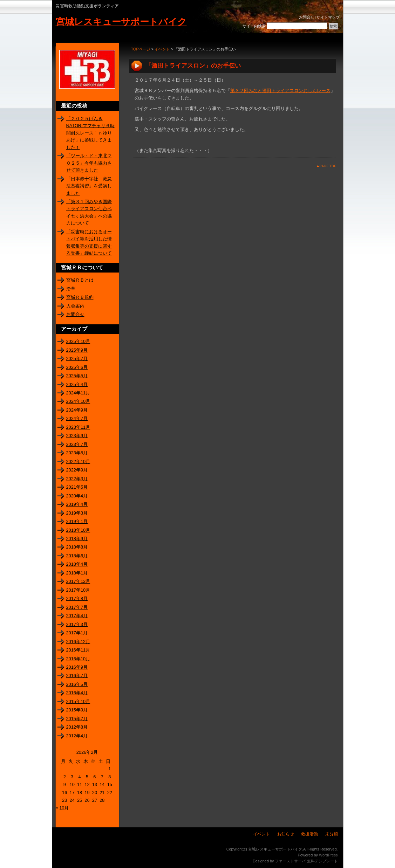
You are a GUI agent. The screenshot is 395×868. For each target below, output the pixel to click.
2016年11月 (78, 650)
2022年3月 (77, 479)
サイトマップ (328, 17)
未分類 (332, 834)
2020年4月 (77, 496)
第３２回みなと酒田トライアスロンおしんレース (280, 91)
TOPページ (141, 49)
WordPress (328, 855)
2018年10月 (78, 530)
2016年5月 (77, 684)
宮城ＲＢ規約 (80, 297)
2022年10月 (78, 461)
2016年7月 (77, 676)
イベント (162, 49)
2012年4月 (77, 736)
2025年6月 (77, 367)
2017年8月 (77, 598)
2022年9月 (77, 470)
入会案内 (75, 306)
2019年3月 (77, 513)
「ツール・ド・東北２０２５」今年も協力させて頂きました (89, 163)
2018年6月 (77, 556)
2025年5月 (77, 376)
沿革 (71, 289)
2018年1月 (77, 573)
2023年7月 (77, 444)
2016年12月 (78, 642)
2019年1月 (77, 521)
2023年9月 (77, 436)
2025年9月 (77, 350)
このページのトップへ (326, 166)
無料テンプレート (322, 861)
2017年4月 (77, 616)
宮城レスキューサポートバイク (121, 22)
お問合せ (307, 17)
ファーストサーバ (290, 861)
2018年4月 (77, 564)
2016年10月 (78, 659)
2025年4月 (77, 384)
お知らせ (286, 834)
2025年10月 (78, 341)
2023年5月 (77, 453)
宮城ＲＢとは (80, 280)
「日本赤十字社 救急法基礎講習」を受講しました (89, 186)
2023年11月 (78, 427)
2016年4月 (77, 693)
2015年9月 (77, 710)
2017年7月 (77, 607)
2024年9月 (77, 410)
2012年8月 (77, 727)
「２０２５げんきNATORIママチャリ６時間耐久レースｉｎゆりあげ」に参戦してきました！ (90, 133)
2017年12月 (78, 581)
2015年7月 (77, 719)
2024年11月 (78, 393)
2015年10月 (78, 701)
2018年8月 (77, 547)
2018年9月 (77, 539)
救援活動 (309, 834)
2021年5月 (77, 487)
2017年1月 (77, 633)
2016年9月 (77, 667)
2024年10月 (78, 401)
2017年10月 (78, 590)
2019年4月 (77, 504)
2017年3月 (77, 624)
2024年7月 (77, 418)
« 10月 (62, 808)
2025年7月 (77, 359)
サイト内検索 (254, 26)
